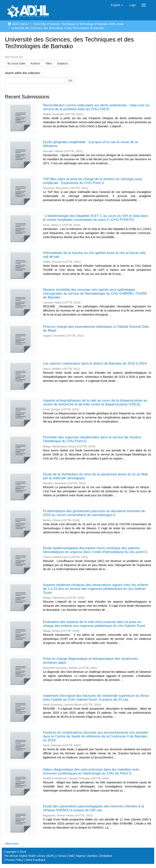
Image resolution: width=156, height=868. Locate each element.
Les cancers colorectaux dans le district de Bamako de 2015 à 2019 (95, 363)
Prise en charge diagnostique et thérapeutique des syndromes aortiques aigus (91, 661)
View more (12, 844)
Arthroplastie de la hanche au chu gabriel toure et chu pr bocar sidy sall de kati (94, 255)
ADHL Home (20, 24)
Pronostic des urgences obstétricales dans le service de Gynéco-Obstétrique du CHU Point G (93, 439)
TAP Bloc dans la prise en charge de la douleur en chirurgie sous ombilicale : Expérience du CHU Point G (93, 181)
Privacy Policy (14, 860)
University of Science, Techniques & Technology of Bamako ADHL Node (79, 24)
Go (70, 81)
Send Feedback (35, 860)
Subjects (62, 63)
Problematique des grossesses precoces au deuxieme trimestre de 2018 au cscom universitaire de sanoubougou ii (94, 513)
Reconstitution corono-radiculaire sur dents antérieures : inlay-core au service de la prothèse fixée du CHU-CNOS (96, 107)
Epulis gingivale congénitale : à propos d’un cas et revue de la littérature (90, 144)
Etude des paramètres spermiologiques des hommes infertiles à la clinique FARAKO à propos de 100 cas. (94, 808)
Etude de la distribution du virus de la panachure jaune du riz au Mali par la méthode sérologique (95, 476)
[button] (117, 5)
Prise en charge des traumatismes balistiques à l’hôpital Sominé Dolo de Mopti (96, 329)
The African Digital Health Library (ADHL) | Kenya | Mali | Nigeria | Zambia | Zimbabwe (58, 856)
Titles (48, 63)
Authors (35, 63)
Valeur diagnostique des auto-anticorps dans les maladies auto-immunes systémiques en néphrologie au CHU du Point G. (92, 771)
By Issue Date (16, 63)
